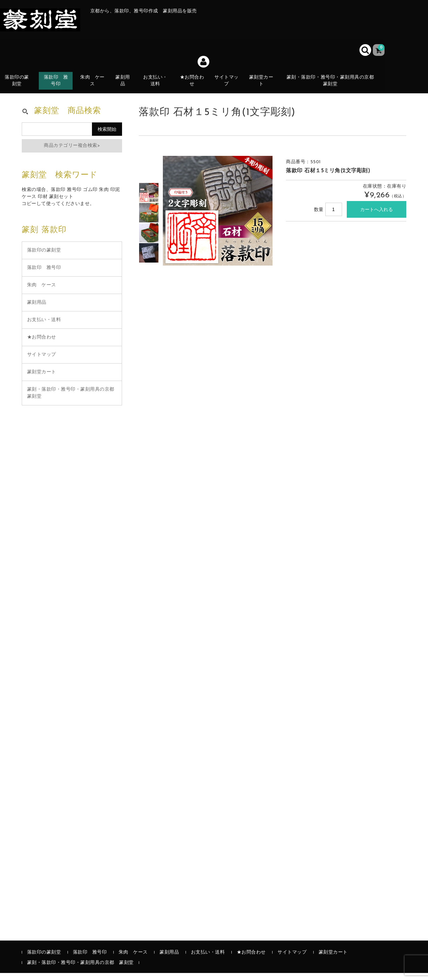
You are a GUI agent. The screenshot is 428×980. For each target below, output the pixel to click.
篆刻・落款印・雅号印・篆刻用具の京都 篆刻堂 (334, 86)
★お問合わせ (196, 86)
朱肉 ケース (97, 86)
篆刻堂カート (266, 86)
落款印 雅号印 (62, 86)
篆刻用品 (126, 86)
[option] (149, 200)
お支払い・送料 (159, 86)
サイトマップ (231, 86)
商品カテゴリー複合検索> (72, 153)
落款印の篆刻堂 (19, 86)
